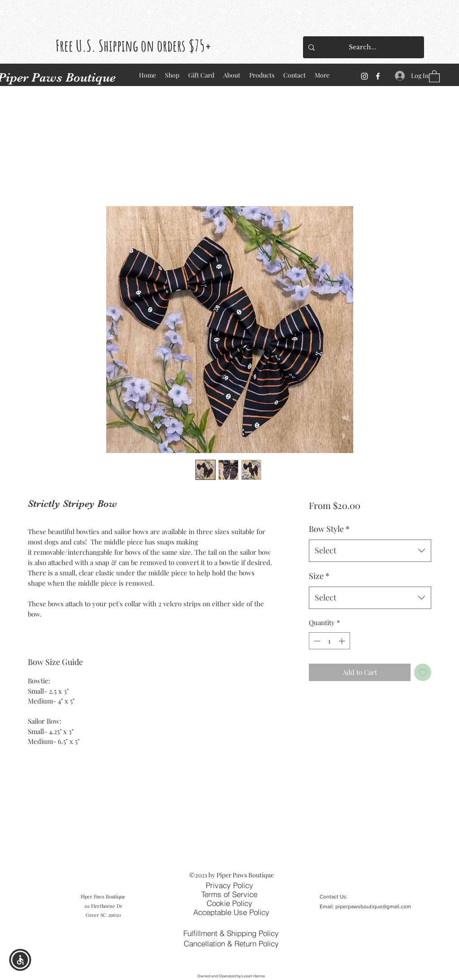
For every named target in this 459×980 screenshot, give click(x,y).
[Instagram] (364, 76)
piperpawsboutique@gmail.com (373, 907)
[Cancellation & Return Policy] (231, 943)
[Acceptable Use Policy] (231, 912)
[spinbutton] (329, 641)
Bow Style (329, 529)
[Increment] (343, 641)
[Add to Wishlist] (423, 672)
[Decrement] (316, 641)
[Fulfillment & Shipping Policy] (231, 933)
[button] (434, 76)
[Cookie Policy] (229, 903)
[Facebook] (378, 76)
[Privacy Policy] (229, 885)
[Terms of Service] (229, 894)
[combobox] (370, 551)
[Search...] (363, 47)
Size (319, 576)
